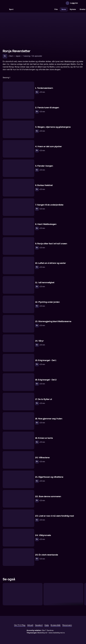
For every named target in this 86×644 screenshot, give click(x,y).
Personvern (67, 625)
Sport (11, 9)
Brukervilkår (56, 625)
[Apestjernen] (63, 594)
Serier (64, 9)
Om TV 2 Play (20, 625)
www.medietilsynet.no (57, 633)
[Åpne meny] (81, 3)
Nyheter (73, 9)
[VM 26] (34, 9)
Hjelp (47, 625)
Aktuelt (30, 625)
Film (56, 9)
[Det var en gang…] (23, 594)
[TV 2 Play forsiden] (19, 3)
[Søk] (5, 9)
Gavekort (39, 625)
